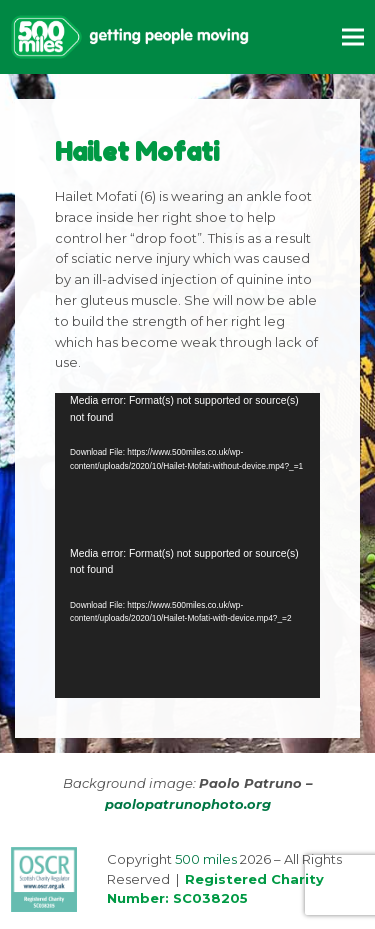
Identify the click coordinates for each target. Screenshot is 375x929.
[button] (353, 36)
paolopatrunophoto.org (188, 804)
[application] (187, 469)
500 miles (206, 859)
